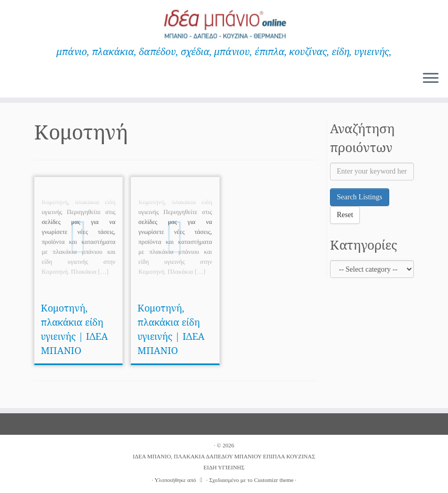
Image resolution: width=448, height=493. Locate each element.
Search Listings (360, 197)
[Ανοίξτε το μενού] (431, 79)
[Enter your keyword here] (372, 172)
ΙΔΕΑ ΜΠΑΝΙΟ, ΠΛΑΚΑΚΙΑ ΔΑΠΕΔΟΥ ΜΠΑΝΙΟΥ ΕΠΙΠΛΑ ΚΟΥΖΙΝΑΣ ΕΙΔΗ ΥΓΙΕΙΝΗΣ (224, 462)
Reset (345, 215)
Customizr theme (274, 480)
